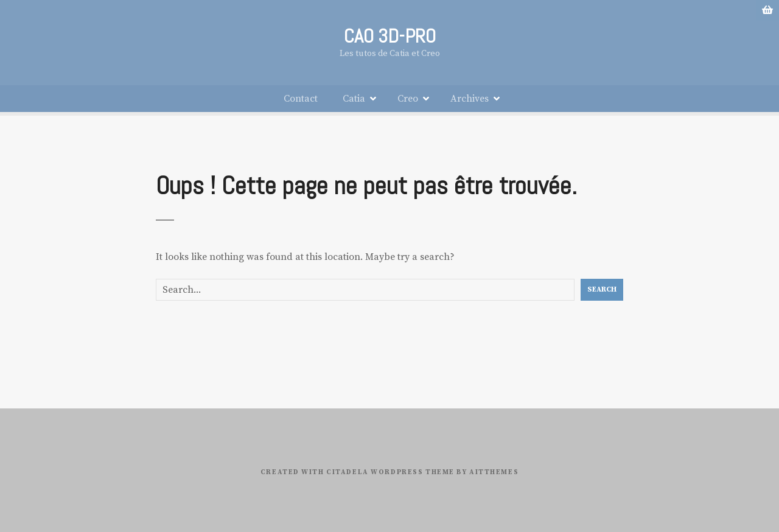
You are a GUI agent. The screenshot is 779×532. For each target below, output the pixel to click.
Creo (408, 99)
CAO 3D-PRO (390, 36)
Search (602, 289)
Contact (301, 99)
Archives (470, 99)
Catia (354, 99)
